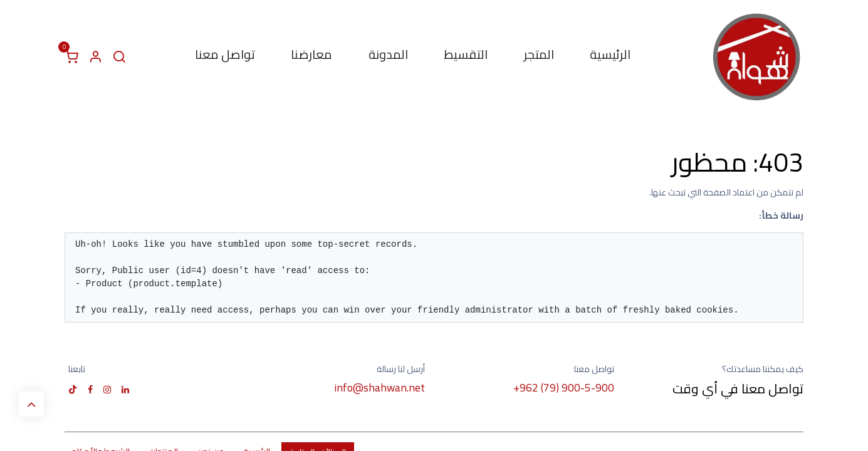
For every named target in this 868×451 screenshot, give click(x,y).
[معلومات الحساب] (95, 57)
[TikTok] (73, 390)
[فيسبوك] (90, 390)
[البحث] (119, 57)
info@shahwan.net (379, 387)
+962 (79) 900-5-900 (564, 387)
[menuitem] (611, 57)
